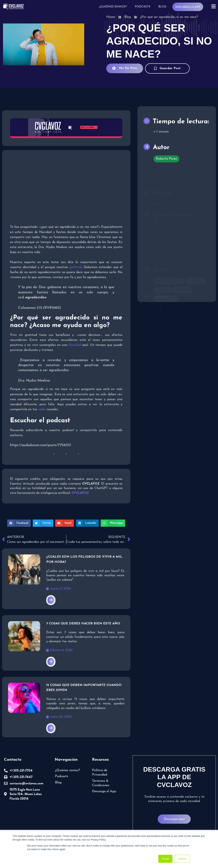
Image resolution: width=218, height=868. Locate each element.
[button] (19, 523)
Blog (162, 7)
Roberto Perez (166, 159)
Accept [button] (165, 859)
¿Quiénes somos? (113, 7)
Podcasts (142, 7)
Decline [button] (182, 859)
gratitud (76, 267)
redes (42, 409)
